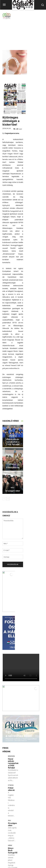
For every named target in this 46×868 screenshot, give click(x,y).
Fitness (12, 438)
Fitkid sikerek (13, 441)
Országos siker (13, 464)
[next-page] (8, 472)
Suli (12, 461)
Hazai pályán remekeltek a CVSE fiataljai (13, 415)
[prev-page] (4, 472)
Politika (11, 801)
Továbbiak (9, 839)
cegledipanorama (12, 107)
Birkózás (12, 409)
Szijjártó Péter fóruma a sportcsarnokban (13, 808)
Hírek (10, 766)
